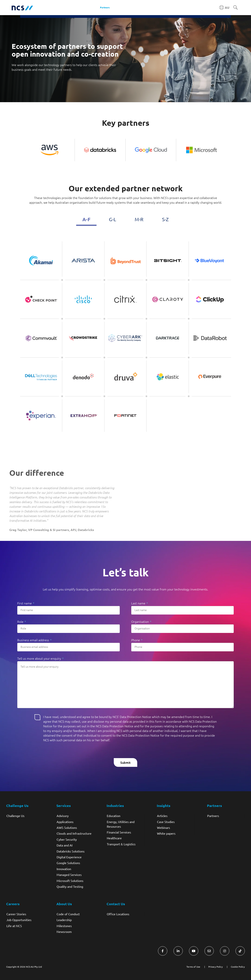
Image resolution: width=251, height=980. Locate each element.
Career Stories (16, 914)
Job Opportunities (19, 920)
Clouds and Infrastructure (74, 833)
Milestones (64, 926)
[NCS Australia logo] (22, 8)
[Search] (235, 8)
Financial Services (119, 832)
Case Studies (166, 822)
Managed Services (69, 875)
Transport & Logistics (121, 844)
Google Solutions (68, 863)
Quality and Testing (70, 886)
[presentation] (47, 763)
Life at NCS (14, 926)
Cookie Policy (238, 967)
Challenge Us (15, 816)
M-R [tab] (139, 226)
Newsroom (64, 932)
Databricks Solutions (71, 851)
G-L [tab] (113, 226)
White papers (166, 833)
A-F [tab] (86, 226)
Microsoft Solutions (70, 881)
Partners (213, 816)
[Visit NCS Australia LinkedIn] (178, 951)
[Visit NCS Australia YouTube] (194, 951)
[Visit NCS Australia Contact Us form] (209, 951)
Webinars (163, 827)
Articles (162, 816)
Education (114, 816)
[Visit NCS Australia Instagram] (225, 951)
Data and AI (65, 845)
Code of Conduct (68, 914)
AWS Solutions (67, 827)
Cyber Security (67, 839)
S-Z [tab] (165, 226)
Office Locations (118, 914)
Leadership (64, 920)
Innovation (64, 869)
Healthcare (114, 838)
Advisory (63, 816)
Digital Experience (69, 857)
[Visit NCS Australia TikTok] (240, 951)
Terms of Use (193, 967)
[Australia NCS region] (224, 8)
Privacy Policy (216, 967)
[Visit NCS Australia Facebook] (163, 951)
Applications (65, 822)
